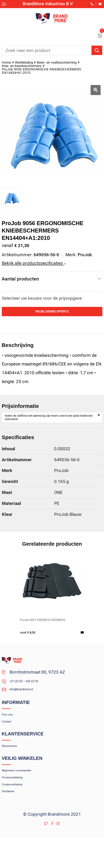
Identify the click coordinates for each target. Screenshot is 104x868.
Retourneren (14, 766)
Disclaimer (12, 821)
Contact (9, 739)
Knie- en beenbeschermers (28, 72)
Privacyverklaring (18, 802)
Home (8, 63)
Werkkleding (30, 63)
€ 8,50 (30, 642)
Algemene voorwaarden (25, 793)
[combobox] (47, 50)
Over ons (10, 730)
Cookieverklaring (18, 811)
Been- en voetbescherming (28, 67)
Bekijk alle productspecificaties (34, 271)
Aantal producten (22, 287)
